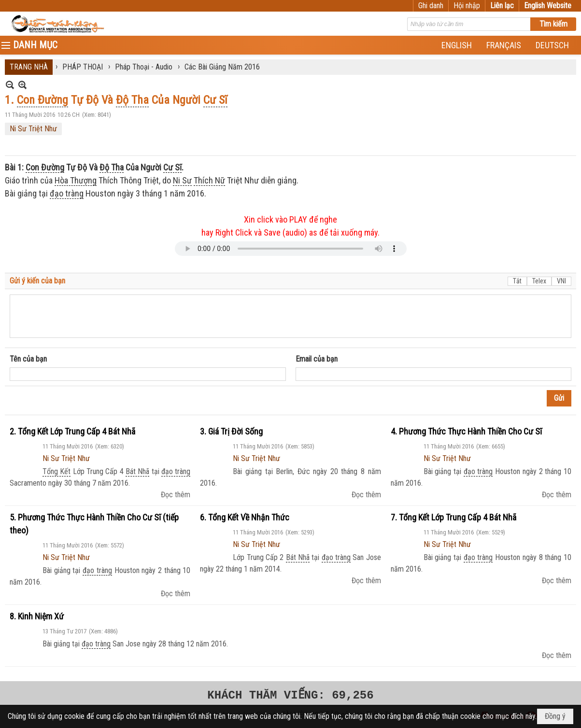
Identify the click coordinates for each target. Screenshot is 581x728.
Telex (539, 281)
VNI (561, 281)
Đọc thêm (176, 495)
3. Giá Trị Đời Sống (231, 431)
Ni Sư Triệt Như (33, 129)
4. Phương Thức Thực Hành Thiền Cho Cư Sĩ (466, 431)
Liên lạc (502, 6)
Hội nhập (467, 6)
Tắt (517, 281)
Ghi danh (431, 6)
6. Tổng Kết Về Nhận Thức (245, 517)
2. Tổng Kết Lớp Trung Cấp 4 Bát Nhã (72, 431)
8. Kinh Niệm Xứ (37, 616)
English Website (548, 6)
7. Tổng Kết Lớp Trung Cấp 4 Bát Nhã (453, 517)
